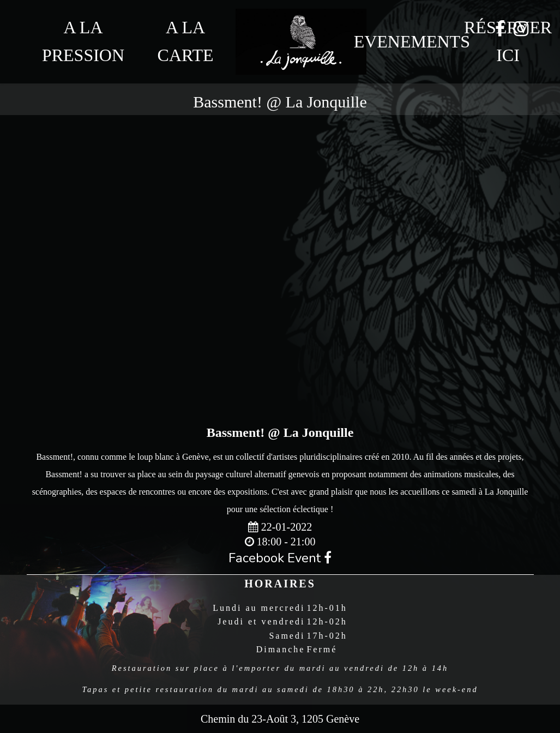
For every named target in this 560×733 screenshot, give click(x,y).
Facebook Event (280, 558)
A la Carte (186, 41)
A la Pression (83, 41)
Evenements (405, 41)
